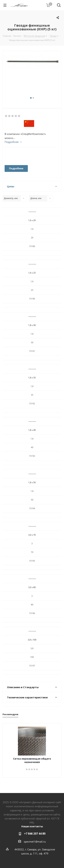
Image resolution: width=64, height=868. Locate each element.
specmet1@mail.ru (35, 842)
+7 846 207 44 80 (35, 834)
